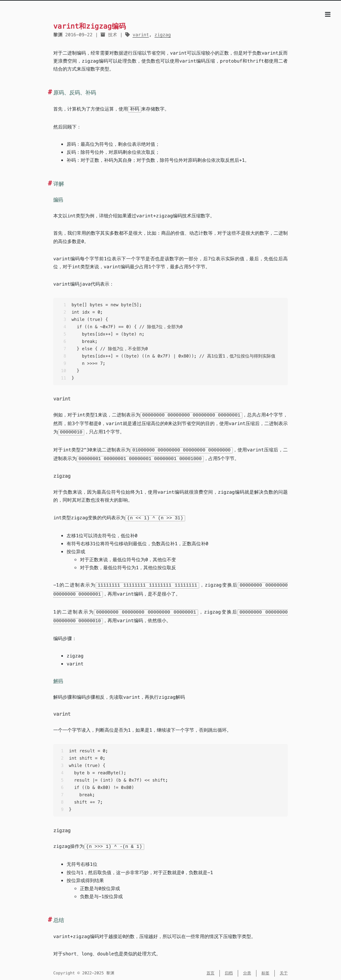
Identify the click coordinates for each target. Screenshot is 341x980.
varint (141, 35)
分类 (247, 970)
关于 (284, 970)
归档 (229, 970)
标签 (265, 970)
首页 (210, 970)
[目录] (328, 15)
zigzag (163, 35)
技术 (112, 35)
